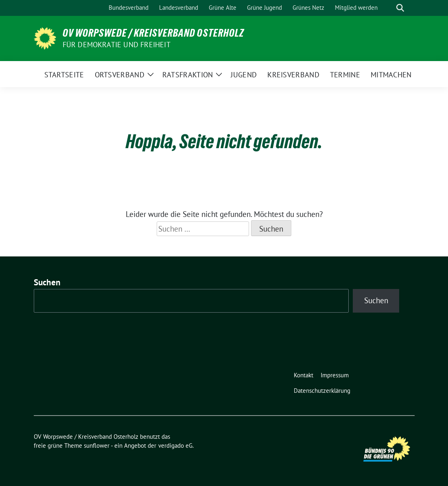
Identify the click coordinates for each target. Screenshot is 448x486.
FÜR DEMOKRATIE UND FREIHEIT (117, 45)
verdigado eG (175, 445)
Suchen (47, 282)
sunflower (97, 445)
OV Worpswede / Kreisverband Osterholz (153, 33)
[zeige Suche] (400, 8)
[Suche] (389, 8)
